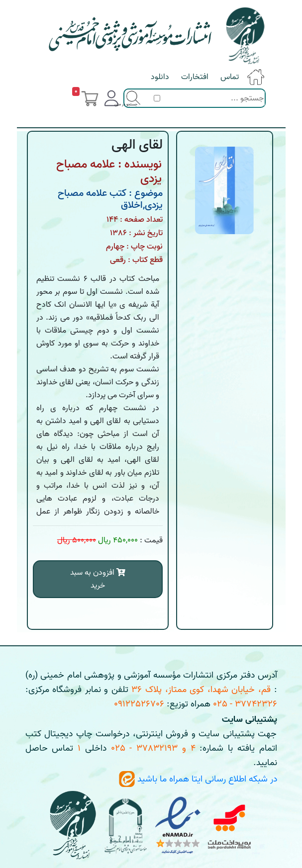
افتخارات (195, 77)
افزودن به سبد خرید (98, 579)
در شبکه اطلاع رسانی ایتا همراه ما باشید (198, 779)
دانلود (160, 77)
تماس (230, 77)
